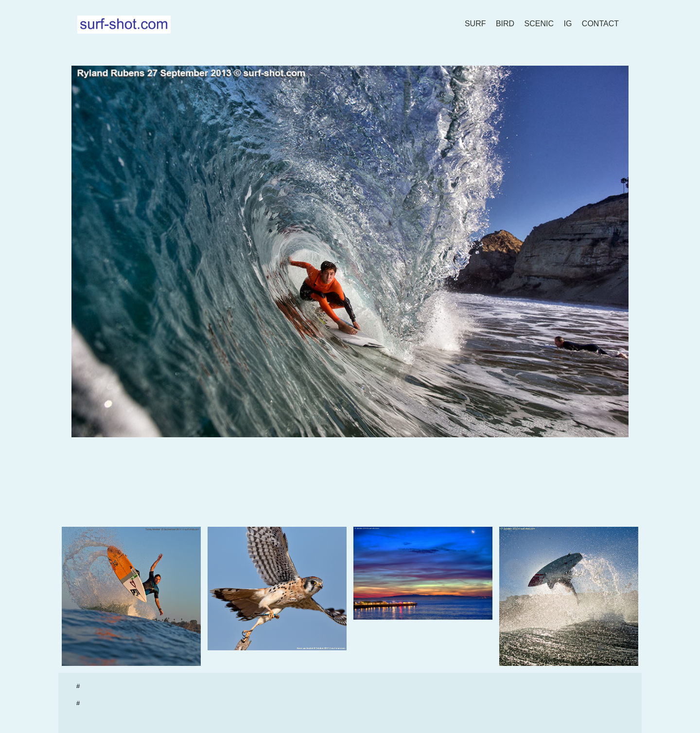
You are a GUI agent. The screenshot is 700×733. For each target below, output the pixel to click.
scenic (539, 24)
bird (505, 24)
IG (568, 24)
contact (600, 24)
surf (475, 24)
